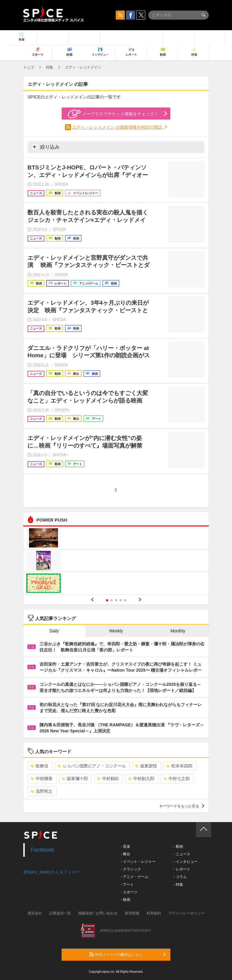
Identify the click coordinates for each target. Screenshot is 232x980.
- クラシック (131, 869)
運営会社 (35, 913)
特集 (50, 67)
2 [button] (112, 600)
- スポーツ (129, 892)
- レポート (182, 869)
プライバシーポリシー (186, 913)
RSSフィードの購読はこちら (127, 954)
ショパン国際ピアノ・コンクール (92, 766)
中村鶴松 (108, 779)
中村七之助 (177, 779)
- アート (127, 885)
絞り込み (46, 147)
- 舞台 (126, 854)
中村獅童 (42, 779)
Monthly (178, 631)
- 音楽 (126, 847)
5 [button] (125, 600)
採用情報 (132, 913)
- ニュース (182, 854)
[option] (116, 561)
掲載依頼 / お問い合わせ (98, 913)
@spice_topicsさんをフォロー (52, 872)
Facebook (42, 850)
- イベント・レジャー (138, 862)
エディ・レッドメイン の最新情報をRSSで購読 (118, 127)
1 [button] (107, 600)
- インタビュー (185, 862)
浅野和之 (42, 791)
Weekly (116, 631)
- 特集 (178, 885)
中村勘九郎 (141, 779)
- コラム (180, 877)
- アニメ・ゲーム (135, 877)
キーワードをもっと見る (182, 806)
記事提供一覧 (60, 913)
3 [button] (116, 600)
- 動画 (178, 847)
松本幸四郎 (179, 766)
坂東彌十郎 (75, 779)
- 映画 (126, 900)
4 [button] (121, 600)
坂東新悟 (146, 766)
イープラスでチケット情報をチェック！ (113, 114)
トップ (29, 67)
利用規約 (154, 913)
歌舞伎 (39, 766)
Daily (54, 631)
